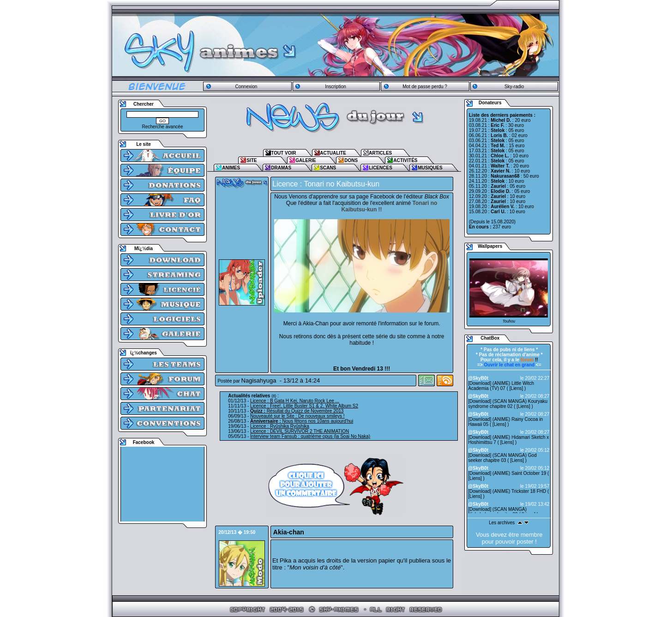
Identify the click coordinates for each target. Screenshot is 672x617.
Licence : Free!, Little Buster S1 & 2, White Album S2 (304, 406)
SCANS (328, 168)
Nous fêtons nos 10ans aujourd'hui (302, 421)
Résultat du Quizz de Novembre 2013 (297, 411)
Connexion (246, 87)
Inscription (336, 87)
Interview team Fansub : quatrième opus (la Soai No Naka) (310, 436)
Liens (516, 388)
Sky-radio (514, 87)
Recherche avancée (163, 127)
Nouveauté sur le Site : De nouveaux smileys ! (297, 416)
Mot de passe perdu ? (425, 87)
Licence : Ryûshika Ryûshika (280, 426)
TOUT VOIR (283, 153)
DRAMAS (281, 168)
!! (529, 360)
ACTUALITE (333, 153)
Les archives (502, 523)
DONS (351, 160)
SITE (252, 160)
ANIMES (231, 168)
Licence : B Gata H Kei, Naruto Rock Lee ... (295, 401)
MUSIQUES (430, 168)
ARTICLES (380, 153)
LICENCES (381, 168)
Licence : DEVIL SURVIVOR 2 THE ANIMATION (300, 431)
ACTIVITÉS (405, 160)
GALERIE (306, 160)
